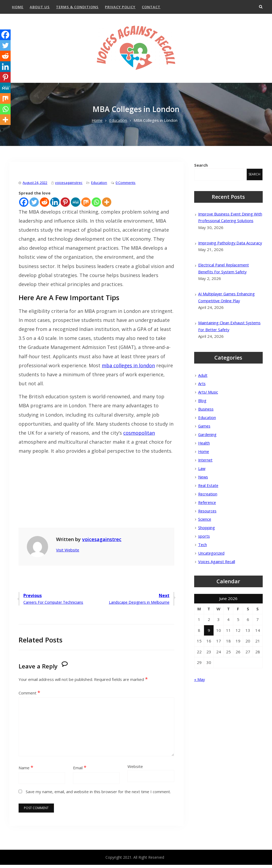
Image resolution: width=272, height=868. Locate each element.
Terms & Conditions (77, 7)
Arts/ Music (209, 409)
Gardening (208, 452)
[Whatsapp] (96, 205)
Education (99, 185)
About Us (40, 7)
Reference (208, 521)
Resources (208, 530)
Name (26, 771)
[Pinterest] (65, 205)
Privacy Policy (120, 7)
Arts (202, 400)
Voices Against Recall (217, 581)
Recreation (208, 512)
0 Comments (126, 185)
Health (204, 461)
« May (200, 699)
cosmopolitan (139, 436)
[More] (107, 205)
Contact (151, 7)
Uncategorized (212, 573)
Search (201, 168)
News (203, 495)
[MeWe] (76, 205)
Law (202, 487)
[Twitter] (34, 205)
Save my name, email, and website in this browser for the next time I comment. (98, 795)
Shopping (207, 547)
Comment (29, 696)
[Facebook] (24, 205)
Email (80, 771)
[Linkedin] (55, 205)
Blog (202, 418)
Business (206, 426)
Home (18, 7)
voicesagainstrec (69, 185)
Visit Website (68, 553)
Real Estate (209, 504)
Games (205, 443)
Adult (203, 392)
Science (205, 538)
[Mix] (86, 205)
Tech (203, 564)
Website (135, 769)
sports (204, 556)
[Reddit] (44, 205)
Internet (206, 478)
